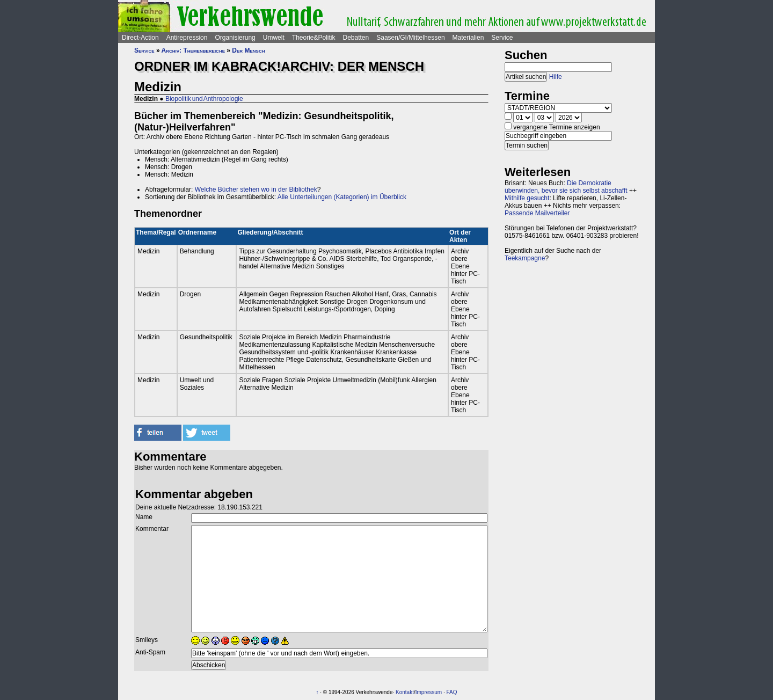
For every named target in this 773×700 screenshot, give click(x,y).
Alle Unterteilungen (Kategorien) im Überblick (342, 197)
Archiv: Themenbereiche (193, 50)
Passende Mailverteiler (537, 213)
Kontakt (405, 692)
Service (502, 38)
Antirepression (187, 38)
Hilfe (556, 77)
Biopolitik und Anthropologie (204, 99)
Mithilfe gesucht (527, 198)
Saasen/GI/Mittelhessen (410, 38)
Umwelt (274, 38)
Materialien (468, 38)
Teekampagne (525, 258)
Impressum (429, 692)
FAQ (452, 692)
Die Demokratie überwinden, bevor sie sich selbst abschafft (566, 187)
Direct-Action (140, 38)
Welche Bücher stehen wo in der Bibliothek (256, 189)
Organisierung (235, 38)
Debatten (356, 38)
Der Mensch (248, 50)
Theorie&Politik (314, 38)
